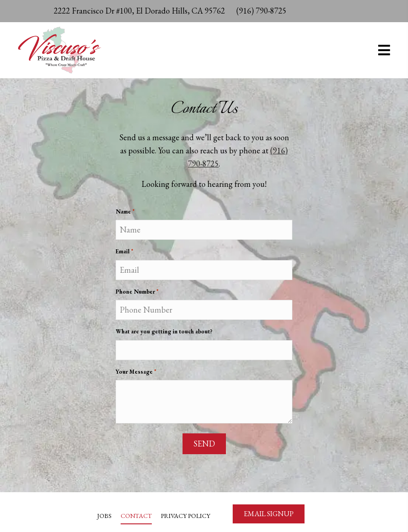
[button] (269, 514)
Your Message (136, 377)
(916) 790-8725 (261, 11)
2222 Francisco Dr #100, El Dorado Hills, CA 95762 (139, 11)
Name (125, 217)
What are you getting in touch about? (164, 336)
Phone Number (137, 297)
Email (124, 257)
